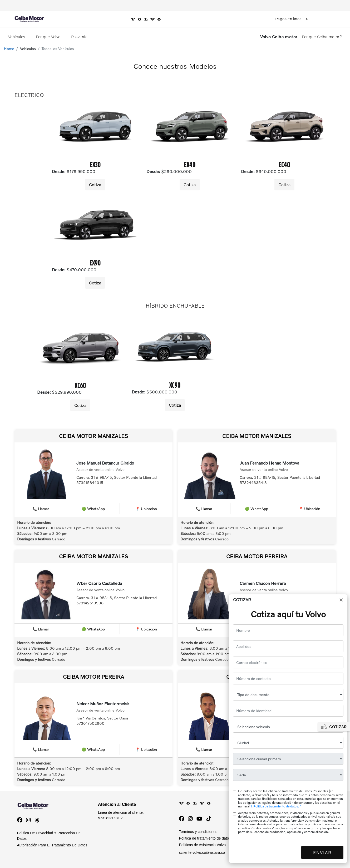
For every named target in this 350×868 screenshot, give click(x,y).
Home (9, 49)
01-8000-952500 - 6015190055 (285, 818)
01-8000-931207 (273, 831)
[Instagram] (190, 819)
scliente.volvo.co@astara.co (202, 852)
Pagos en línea (289, 19)
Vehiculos (28, 49)
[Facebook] (182, 819)
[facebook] (20, 820)
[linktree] (37, 820)
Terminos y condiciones (198, 832)
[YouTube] (199, 819)
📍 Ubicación (146, 509)
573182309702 (110, 818)
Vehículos (17, 37)
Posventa (80, 37)
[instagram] (28, 820)
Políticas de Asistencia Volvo (202, 845)
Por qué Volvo (49, 37)
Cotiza (95, 184)
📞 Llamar (41, 509)
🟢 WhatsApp (93, 509)
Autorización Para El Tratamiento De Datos (52, 845)
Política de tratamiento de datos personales (215, 838)
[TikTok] (209, 819)
